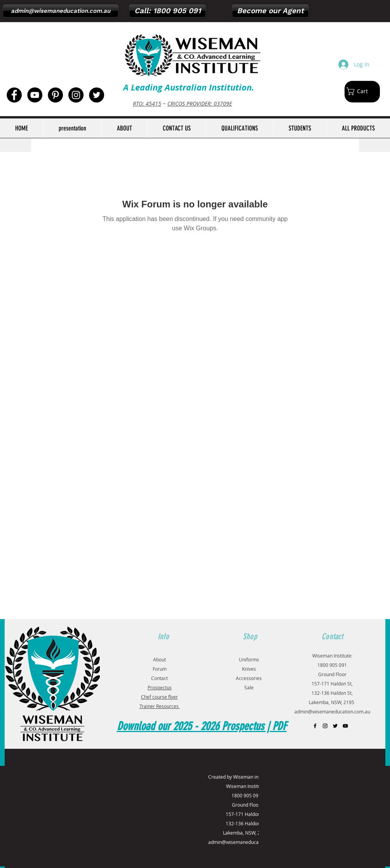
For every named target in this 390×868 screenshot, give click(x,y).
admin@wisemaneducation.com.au (332, 711)
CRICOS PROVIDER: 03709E (200, 103)
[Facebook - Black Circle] (14, 95)
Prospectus (160, 687)
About (159, 659)
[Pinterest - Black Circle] (55, 95)
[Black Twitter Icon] (335, 726)
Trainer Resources (160, 706)
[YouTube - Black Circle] (35, 95)
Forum (160, 669)
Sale (249, 687)
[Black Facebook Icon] (315, 726)
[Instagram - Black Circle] (76, 95)
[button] (361, 91)
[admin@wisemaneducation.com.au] (61, 11)
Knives (249, 669)
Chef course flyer (159, 697)
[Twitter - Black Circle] (97, 95)
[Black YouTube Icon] (345, 726)
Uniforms (249, 659)
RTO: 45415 (147, 103)
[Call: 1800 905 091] (167, 11)
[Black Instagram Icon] (325, 726)
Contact (159, 678)
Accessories (249, 678)
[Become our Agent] (270, 11)
